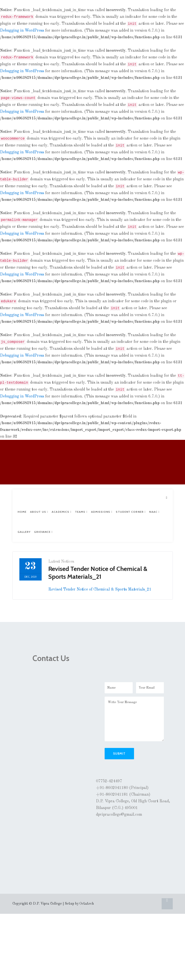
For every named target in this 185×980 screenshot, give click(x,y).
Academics (61, 512)
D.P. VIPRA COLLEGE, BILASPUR (31, 464)
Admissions (102, 512)
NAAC (154, 512)
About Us (39, 512)
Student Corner (131, 512)
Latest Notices (61, 562)
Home (22, 512)
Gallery (24, 532)
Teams (81, 512)
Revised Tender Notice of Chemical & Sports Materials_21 (100, 589)
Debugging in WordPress (22, 31)
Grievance (43, 532)
